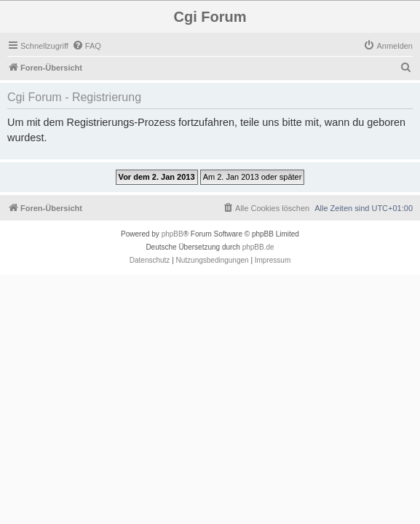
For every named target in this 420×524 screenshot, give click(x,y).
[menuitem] (87, 46)
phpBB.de (258, 247)
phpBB (173, 234)
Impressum (273, 260)
